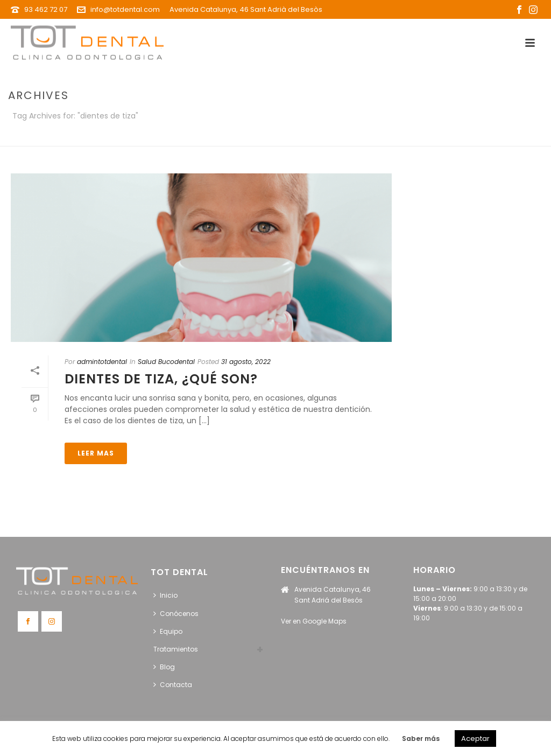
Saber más (421, 738)
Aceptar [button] (475, 738)
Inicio (165, 595)
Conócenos (176, 614)
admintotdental (102, 362)
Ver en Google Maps (314, 621)
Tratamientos (176, 649)
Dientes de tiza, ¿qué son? (161, 379)
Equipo (168, 631)
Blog (164, 667)
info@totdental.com (125, 9)
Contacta (173, 685)
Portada (456, 136)
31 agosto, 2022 (246, 362)
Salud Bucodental (166, 362)
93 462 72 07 (46, 9)
